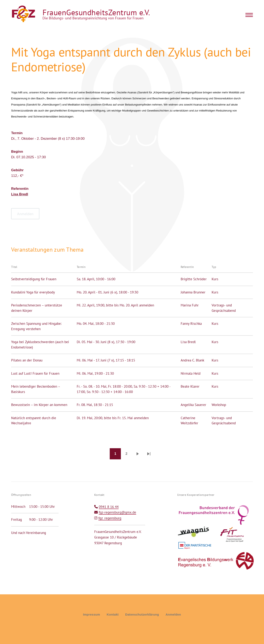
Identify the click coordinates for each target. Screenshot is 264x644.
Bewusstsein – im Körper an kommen (39, 405)
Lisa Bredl (20, 194)
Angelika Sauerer (193, 405)
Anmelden (173, 614)
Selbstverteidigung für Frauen (34, 279)
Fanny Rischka (191, 324)
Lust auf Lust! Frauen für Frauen (35, 373)
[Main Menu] (248, 15)
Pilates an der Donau (27, 360)
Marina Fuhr (190, 305)
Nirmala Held (191, 373)
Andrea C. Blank (192, 360)
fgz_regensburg (110, 518)
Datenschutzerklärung (142, 614)
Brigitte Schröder (194, 279)
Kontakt (113, 614)
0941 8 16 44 (109, 507)
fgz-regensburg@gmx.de (117, 512)
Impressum (91, 614)
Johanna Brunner (193, 292)
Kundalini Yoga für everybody (33, 292)
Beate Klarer (190, 386)
